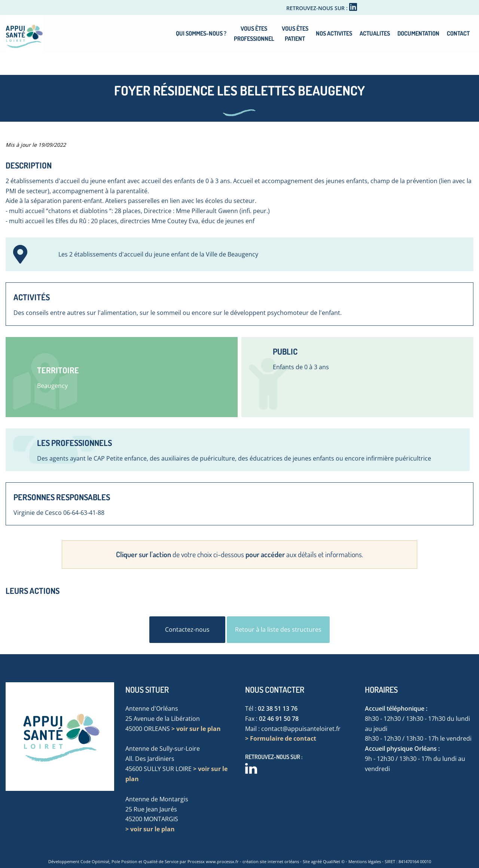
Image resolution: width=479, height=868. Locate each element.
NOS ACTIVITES (334, 33)
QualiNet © (334, 861)
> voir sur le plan (196, 729)
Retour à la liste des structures (278, 629)
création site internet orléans (271, 861)
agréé (316, 861)
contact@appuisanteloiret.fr (301, 729)
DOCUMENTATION (418, 33)
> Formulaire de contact (281, 738)
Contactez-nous (187, 629)
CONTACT (458, 33)
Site (306, 861)
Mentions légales (365, 861)
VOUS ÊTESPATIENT (295, 34)
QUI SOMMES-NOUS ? (201, 33)
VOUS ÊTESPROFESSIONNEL (254, 34)
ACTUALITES (375, 33)
